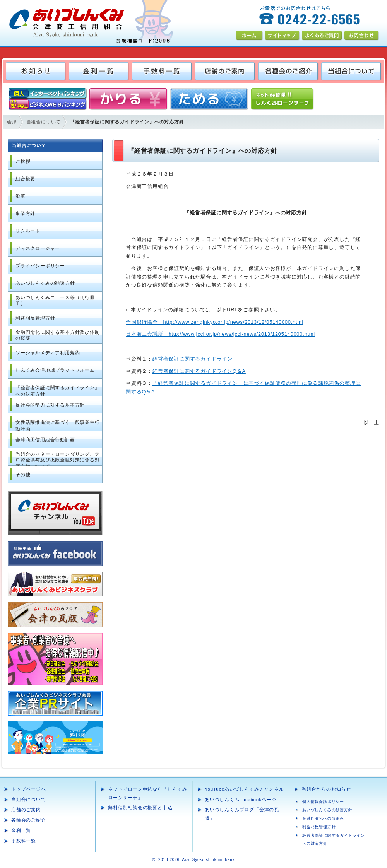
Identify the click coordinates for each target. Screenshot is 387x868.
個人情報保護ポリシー (323, 802)
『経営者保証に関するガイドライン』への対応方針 (58, 390)
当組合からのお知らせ (326, 789)
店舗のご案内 (26, 810)
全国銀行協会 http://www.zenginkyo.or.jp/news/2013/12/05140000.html (214, 322)
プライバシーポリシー (40, 266)
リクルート (28, 231)
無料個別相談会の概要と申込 (140, 808)
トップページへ (29, 789)
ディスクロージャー (38, 248)
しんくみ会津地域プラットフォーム (55, 370)
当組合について (44, 122)
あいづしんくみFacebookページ (241, 800)
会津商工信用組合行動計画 (45, 440)
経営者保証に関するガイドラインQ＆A (199, 371)
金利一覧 (21, 830)
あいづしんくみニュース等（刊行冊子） (55, 301)
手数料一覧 (24, 841)
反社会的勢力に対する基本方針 (50, 405)
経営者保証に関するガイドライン (193, 359)
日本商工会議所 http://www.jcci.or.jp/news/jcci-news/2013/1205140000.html (220, 334)
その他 (23, 475)
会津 (12, 122)
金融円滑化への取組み (323, 818)
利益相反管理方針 (35, 318)
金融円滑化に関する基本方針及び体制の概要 (58, 335)
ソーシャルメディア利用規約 (48, 353)
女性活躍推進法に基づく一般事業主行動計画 (58, 425)
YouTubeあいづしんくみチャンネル (244, 789)
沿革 (21, 196)
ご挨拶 (23, 161)
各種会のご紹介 (29, 820)
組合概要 (25, 179)
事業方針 (25, 214)
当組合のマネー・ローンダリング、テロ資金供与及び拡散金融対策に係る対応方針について (58, 459)
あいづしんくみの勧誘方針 (45, 283)
